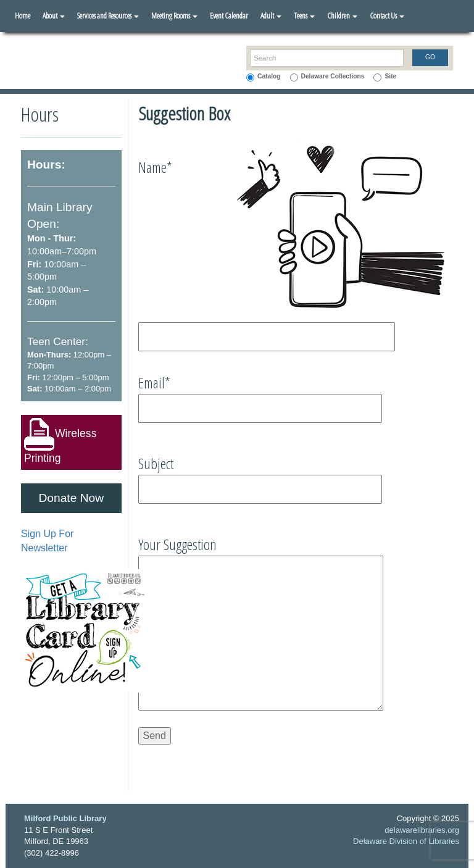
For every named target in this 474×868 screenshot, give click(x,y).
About (54, 15)
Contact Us (387, 15)
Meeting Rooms (174, 15)
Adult (271, 15)
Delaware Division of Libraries (406, 841)
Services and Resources (108, 15)
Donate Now (71, 498)
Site (390, 76)
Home (23, 15)
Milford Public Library (65, 818)
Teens (304, 15)
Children (342, 15)
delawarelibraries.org (422, 830)
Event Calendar (229, 15)
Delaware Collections (333, 76)
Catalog (269, 76)
